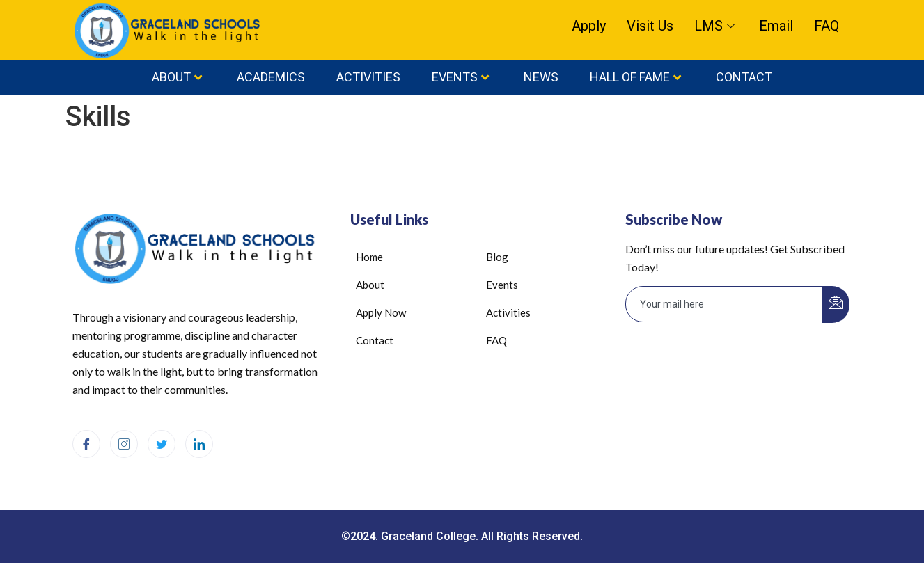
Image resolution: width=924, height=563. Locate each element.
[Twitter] (162, 444)
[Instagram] (124, 444)
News (541, 77)
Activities (368, 77)
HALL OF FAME (635, 77)
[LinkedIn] (199, 444)
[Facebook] (86, 444)
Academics (271, 77)
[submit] (836, 304)
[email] (724, 304)
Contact (744, 77)
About (177, 77)
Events (460, 77)
